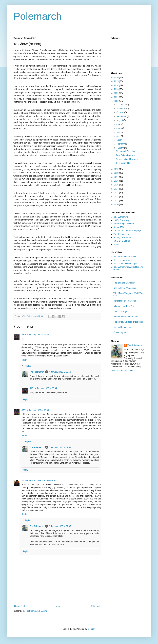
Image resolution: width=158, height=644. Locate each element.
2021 (117, 97)
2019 (117, 169)
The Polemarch (37, 372)
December (121, 105)
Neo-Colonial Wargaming (125, 288)
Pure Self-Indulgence (125, 155)
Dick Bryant (27, 480)
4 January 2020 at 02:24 (38, 335)
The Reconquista (121, 234)
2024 (117, 85)
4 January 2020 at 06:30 (45, 480)
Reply (24, 360)
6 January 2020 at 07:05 (60, 526)
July (119, 124)
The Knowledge (120, 311)
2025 (117, 81)
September (122, 116)
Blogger (91, 629)
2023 (117, 89)
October (120, 112)
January (120, 148)
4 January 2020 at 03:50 (38, 410)
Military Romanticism (123, 327)
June (119, 128)
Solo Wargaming (121, 217)
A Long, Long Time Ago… (125, 306)
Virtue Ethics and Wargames (126, 317)
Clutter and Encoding (125, 151)
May (119, 132)
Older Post (95, 606)
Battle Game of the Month (125, 257)
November (121, 108)
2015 (117, 185)
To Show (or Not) (124, 163)
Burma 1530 (119, 227)
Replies (28, 366)
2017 (117, 177)
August (120, 120)
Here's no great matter (123, 260)
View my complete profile (122, 371)
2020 (117, 101)
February (121, 144)
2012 (117, 197)
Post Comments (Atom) (36, 611)
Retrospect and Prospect (127, 159)
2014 (117, 189)
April (119, 136)
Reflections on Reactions (125, 301)
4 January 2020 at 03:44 (46, 388)
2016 (117, 181)
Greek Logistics (120, 332)
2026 (117, 77)
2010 (117, 205)
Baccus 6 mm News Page (125, 264)
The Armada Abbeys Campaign (127, 231)
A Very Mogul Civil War (124, 224)
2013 (117, 193)
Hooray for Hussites (122, 238)
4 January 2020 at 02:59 (60, 372)
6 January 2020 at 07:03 (60, 447)
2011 (117, 201)
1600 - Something (121, 220)
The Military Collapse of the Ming (128, 322)
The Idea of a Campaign (124, 283)
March (120, 140)
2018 (117, 173)
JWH (24, 335)
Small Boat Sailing (122, 241)
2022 (117, 93)
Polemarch (38, 16)
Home (58, 606)
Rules (116, 244)
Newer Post (19, 606)
